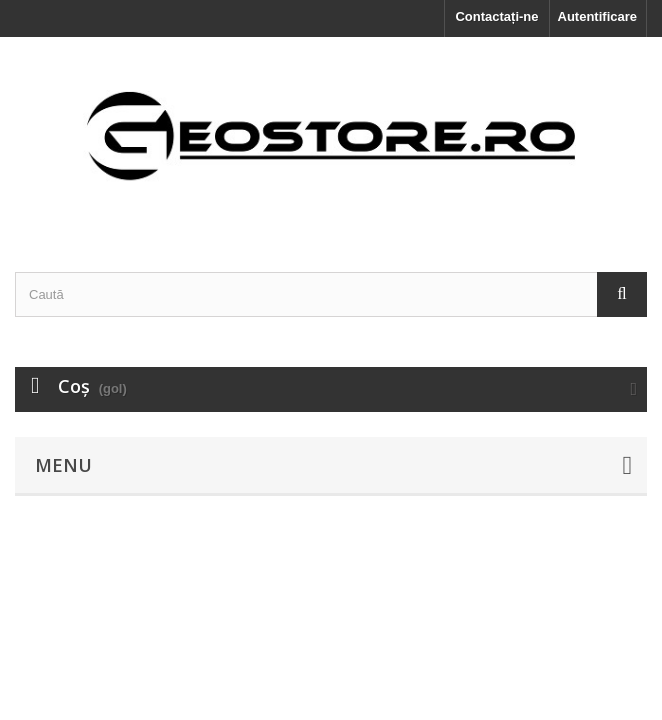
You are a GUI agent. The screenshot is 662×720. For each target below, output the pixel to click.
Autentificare (597, 16)
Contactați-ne (496, 16)
